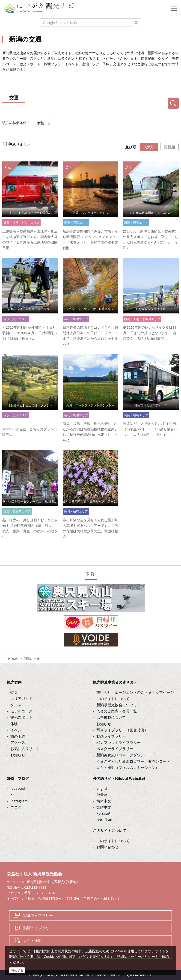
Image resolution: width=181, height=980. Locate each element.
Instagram (19, 801)
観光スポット (21, 717)
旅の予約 (18, 736)
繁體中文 (104, 807)
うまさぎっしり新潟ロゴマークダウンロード (133, 761)
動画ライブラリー (111, 736)
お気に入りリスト (25, 749)
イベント (18, 730)
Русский (104, 813)
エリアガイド (21, 699)
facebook (18, 788)
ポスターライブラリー (115, 749)
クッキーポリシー (141, 956)
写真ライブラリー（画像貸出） (122, 730)
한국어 (102, 795)
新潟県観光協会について (117, 705)
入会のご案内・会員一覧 (117, 711)
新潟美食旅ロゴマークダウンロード (126, 755)
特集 (14, 692)
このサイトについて (113, 699)
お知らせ (18, 755)
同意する (17, 970)
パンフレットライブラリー (119, 742)
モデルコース (21, 711)
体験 (14, 724)
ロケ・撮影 (33, 941)
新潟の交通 (32, 659)
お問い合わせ (107, 847)
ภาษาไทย (104, 820)
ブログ (16, 807)
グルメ (16, 705)
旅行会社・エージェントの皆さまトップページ (135, 692)
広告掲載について (111, 717)
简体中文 (104, 801)
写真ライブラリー (38, 915)
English (102, 788)
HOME (13, 659)
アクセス (18, 742)
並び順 (131, 147)
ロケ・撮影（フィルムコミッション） (128, 768)
